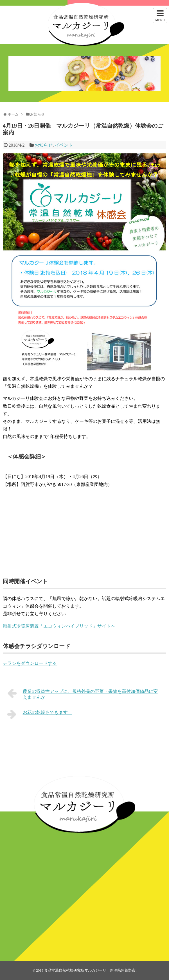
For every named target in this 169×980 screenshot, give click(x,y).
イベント (64, 145)
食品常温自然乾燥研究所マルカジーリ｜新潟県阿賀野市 (90, 970)
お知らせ (44, 145)
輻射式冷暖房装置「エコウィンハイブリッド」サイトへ (59, 626)
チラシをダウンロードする (30, 663)
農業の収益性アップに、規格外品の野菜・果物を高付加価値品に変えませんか (83, 694)
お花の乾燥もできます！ (40, 714)
